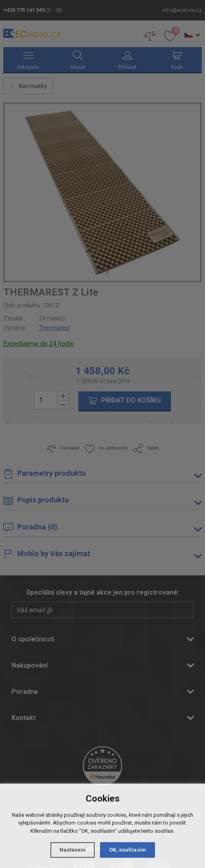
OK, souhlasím (128, 850)
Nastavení (73, 850)
